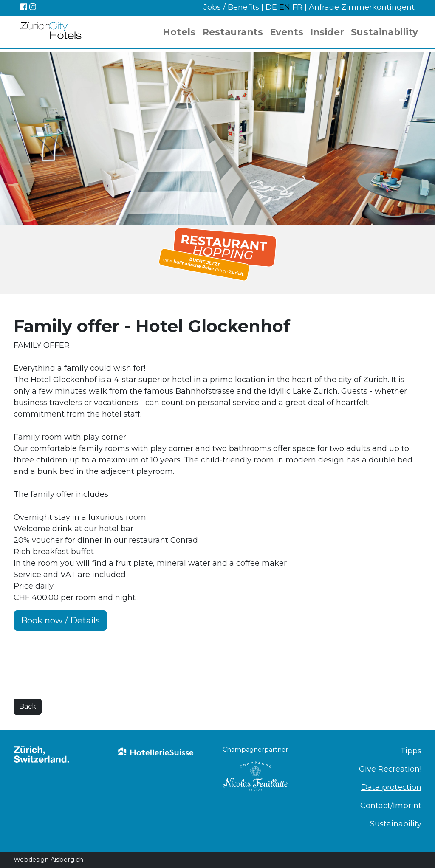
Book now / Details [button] (60, 620)
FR (297, 7)
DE (272, 7)
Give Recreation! (390, 769)
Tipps (411, 751)
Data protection (391, 787)
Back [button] (28, 706)
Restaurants (233, 32)
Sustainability (384, 32)
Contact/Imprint (391, 806)
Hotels (179, 32)
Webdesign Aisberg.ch (48, 860)
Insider (327, 32)
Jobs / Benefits (231, 7)
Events (287, 32)
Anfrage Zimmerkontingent (362, 7)
